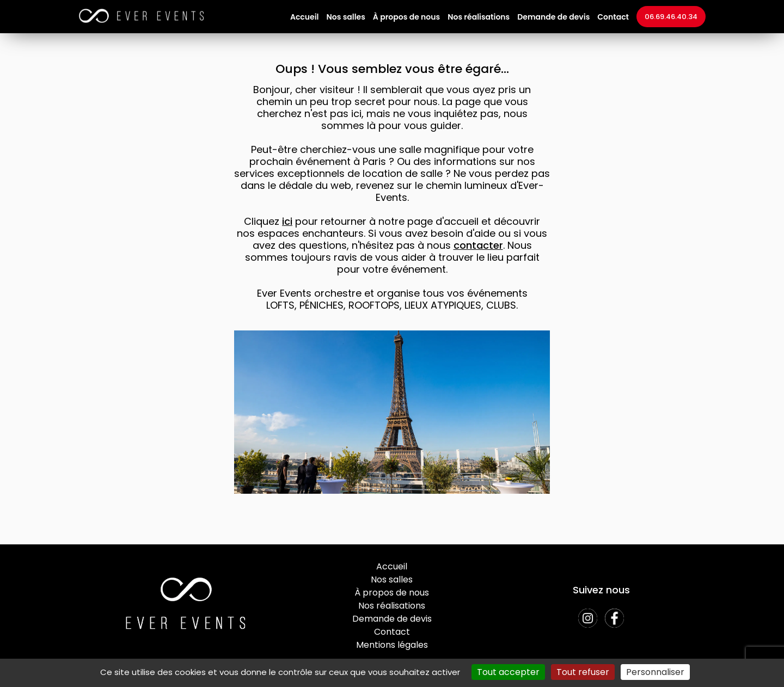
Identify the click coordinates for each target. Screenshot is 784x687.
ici (287, 221)
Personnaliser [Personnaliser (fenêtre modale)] (655, 672)
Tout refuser (583, 672)
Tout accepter (508, 672)
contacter (478, 245)
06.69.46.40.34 (671, 17)
